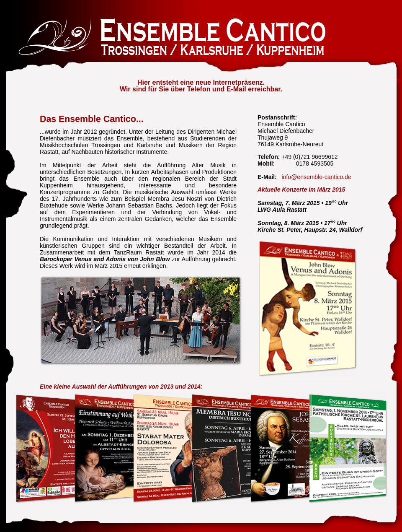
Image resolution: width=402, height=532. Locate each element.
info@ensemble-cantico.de (317, 177)
